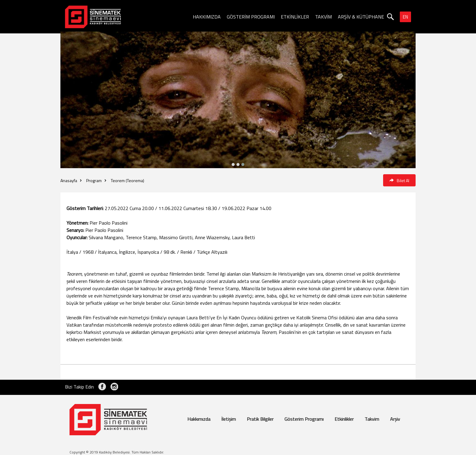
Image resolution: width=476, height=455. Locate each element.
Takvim (372, 419)
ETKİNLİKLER (295, 17)
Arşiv (395, 419)
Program (94, 180)
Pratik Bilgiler (260, 419)
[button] (243, 165)
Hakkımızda (199, 419)
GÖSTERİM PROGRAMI (251, 17)
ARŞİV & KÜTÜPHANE (361, 17)
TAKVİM (323, 17)
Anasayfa (69, 180)
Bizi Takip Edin (79, 387)
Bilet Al (399, 180)
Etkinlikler (344, 419)
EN (405, 17)
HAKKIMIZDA (207, 17)
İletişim (229, 419)
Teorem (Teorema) (127, 180)
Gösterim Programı (304, 419)
